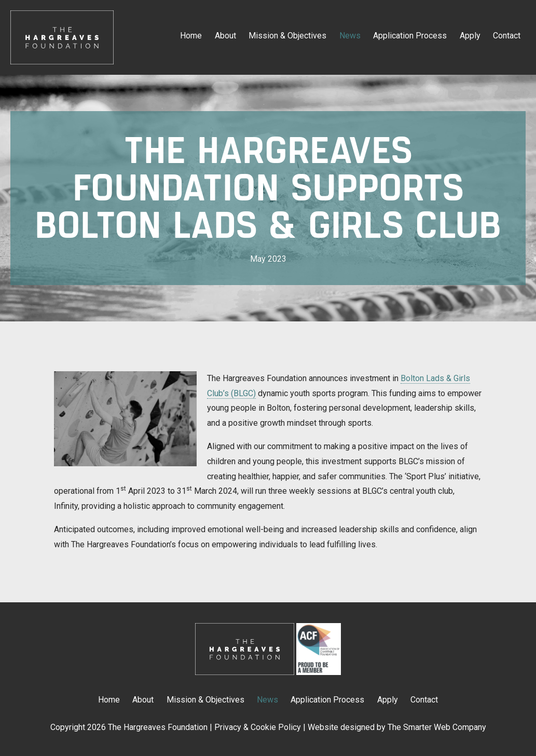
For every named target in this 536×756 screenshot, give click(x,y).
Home (191, 36)
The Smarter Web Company (437, 727)
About (225, 36)
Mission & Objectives (287, 36)
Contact (507, 36)
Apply (470, 36)
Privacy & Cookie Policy (258, 727)
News (350, 36)
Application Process (410, 36)
